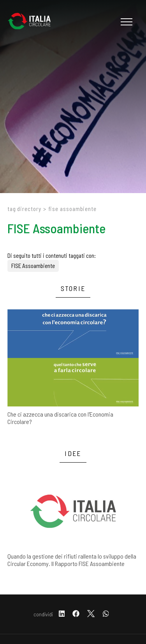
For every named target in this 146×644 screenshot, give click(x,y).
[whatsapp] (106, 614)
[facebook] (76, 614)
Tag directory (24, 209)
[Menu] (126, 22)
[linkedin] (62, 614)
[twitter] (91, 614)
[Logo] (33, 22)
